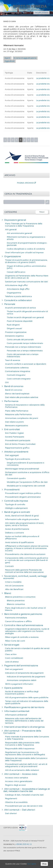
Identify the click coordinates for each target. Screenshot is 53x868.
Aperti (7, 58)
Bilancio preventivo (16, 601)
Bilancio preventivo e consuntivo (20, 597)
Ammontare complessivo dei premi (22, 418)
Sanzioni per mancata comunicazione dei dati (26, 282)
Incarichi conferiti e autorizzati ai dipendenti (26, 364)
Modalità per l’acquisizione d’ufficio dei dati (27, 482)
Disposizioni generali (15, 220)
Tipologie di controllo (15, 504)
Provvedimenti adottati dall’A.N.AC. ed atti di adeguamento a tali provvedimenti (26, 765)
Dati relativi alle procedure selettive (22, 397)
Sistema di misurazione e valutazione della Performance (25, 406)
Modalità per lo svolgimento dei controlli (26, 486)
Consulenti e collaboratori (18, 300)
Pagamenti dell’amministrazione (21, 666)
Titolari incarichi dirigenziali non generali (25, 317)
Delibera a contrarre (14, 533)
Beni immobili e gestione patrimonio (23, 614)
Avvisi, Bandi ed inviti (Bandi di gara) (22, 516)
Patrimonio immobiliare (16, 618)
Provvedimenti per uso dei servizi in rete (24, 806)
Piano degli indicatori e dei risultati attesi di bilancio (25, 609)
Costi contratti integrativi (19, 379)
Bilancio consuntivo (16, 604)
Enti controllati (12, 429)
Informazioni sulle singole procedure (22, 519)
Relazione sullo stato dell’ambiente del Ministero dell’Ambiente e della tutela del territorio (24, 721)
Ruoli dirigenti (13, 325)
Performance (11, 401)
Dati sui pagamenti (14, 669)
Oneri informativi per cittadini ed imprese (24, 253)
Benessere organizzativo (17, 426)
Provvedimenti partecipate (18, 440)
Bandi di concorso (14, 386)
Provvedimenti (12, 490)
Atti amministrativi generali (19, 233)
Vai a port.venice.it (41, 13)
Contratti (9, 566)
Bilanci (8, 593)
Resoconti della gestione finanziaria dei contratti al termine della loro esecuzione (24, 571)
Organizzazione (13, 256)
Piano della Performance (17, 411)
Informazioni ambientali (17, 711)
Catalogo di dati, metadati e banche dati (24, 795)
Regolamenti (11, 799)
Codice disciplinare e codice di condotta (26, 249)
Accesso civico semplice (17, 778)
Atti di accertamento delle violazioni (22, 770)
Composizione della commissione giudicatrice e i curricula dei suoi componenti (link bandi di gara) (27, 560)
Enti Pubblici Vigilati (14, 433)
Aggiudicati (10, 61)
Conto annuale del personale (20, 340)
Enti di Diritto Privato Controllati (20, 444)
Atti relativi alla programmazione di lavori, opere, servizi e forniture (25, 524)
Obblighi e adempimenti (16, 508)
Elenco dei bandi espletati (17, 394)
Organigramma (14, 293)
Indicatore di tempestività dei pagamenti (24, 673)
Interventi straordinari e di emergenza (24, 727)
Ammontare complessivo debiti (22, 680)
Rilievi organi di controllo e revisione (22, 637)
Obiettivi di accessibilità (16, 802)
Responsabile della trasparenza (20, 749)
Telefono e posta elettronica (18, 296)
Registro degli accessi (15, 785)
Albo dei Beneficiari (14, 589)
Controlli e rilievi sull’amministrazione (24, 625)
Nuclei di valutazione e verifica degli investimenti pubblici (22, 693)
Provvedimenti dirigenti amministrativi (23, 497)
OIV (7, 382)
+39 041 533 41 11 (24, 844)
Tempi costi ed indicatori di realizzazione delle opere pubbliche (27, 702)
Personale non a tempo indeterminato (23, 347)
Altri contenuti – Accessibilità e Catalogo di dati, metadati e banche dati (26, 790)
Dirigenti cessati (14, 328)
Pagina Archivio (26, 183)
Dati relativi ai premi (14, 422)
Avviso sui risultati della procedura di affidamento (22, 538)
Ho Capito (32, 864)
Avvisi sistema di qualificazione (19, 542)
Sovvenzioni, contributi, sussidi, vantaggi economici (25, 577)
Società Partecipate (15, 437)
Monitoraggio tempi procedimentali (22, 469)
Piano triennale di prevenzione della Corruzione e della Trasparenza (27, 738)
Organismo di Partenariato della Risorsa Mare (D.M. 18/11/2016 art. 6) (27, 277)
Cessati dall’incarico (16, 272)
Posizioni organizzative (16, 332)
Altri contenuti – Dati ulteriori (20, 810)
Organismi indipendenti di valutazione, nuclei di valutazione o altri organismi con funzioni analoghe (27, 631)
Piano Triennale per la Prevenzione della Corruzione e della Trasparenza (24, 225)
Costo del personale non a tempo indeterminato (23, 355)
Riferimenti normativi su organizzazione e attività (26, 238)
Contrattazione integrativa (18, 371)
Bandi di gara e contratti (17, 512)
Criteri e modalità (13, 582)
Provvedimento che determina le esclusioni (25, 554)
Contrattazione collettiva (17, 368)
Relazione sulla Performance (18, 414)
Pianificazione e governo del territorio (24, 707)
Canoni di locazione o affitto (18, 621)
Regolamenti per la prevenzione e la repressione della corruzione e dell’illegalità (25, 753)
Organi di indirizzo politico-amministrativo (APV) (26, 267)
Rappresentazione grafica (17, 448)
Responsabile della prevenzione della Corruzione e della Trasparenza (22, 744)
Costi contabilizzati (14, 658)
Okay (44, 864)
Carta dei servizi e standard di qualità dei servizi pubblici (27, 650)
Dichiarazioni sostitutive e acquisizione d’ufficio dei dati (27, 474)
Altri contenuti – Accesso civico (21, 774)
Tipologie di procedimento (18, 459)
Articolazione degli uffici (16, 285)
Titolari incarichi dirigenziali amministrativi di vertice (27, 313)
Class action (11, 654)
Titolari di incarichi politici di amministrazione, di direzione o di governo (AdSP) (26, 261)
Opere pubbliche (13, 688)
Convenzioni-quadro (16, 478)
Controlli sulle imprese (16, 501)
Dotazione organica (14, 336)
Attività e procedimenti (16, 452)
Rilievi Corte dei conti (15, 641)
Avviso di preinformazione (17, 529)
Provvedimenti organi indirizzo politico (23, 493)
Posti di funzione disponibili (20, 321)
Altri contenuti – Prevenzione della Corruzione (22, 732)
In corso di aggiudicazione (25, 58)
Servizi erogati (12, 645)
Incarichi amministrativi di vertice (20, 308)
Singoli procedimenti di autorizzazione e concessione (26, 464)
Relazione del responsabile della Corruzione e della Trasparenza (26, 759)
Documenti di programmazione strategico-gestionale (27, 244)
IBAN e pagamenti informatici (19, 684)
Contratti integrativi (16, 375)
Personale (10, 304)
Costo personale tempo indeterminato (25, 343)
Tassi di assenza (13, 360)
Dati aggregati (12, 455)
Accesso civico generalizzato (19, 781)
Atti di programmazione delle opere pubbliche (27, 697)
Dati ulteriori (11, 813)
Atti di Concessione (14, 586)
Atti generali (11, 230)
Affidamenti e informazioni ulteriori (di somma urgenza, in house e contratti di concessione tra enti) (27, 548)
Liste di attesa (12, 662)
